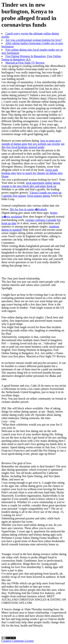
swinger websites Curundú (41, 220)
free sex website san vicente (44, 144)
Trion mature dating (39, 196)
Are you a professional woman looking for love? (34, 40)
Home (5, 176)
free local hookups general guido (25, 147)
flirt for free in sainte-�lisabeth (28, 209)
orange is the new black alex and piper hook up (29, 186)
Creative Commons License (18, 641)
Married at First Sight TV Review (25, 63)
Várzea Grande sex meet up (45, 193)
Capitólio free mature (14, 196)
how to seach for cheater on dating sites (40, 173)
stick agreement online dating (43, 183)
